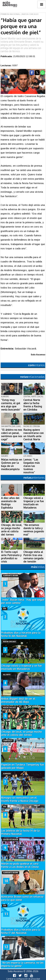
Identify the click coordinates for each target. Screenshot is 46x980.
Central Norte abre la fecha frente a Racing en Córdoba (33, 405)
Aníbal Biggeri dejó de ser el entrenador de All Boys (18, 700)
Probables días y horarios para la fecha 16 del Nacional (21, 634)
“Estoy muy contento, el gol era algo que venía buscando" (11, 405)
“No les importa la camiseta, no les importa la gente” (22, 964)
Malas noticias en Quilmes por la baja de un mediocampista (12, 464)
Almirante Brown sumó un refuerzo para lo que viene (22, 898)
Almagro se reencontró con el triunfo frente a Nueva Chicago (20, 799)
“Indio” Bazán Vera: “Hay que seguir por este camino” (23, 601)
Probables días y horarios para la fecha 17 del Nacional (21, 931)
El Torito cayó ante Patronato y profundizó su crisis (11, 557)
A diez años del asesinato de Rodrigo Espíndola (10, 503)
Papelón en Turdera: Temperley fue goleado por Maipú (23, 766)
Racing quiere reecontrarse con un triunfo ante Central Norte (34, 435)
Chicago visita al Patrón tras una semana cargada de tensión (33, 557)
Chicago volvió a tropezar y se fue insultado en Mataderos (34, 503)
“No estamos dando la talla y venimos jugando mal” (34, 530)
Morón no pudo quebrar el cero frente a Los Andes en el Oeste (20, 865)
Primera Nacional (10, 14)
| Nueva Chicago (29, 14)
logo (10, 4)
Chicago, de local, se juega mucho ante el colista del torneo (12, 530)
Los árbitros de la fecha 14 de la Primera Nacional (20, 832)
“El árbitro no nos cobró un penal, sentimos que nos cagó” (12, 435)
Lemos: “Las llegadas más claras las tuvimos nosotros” (32, 466)
